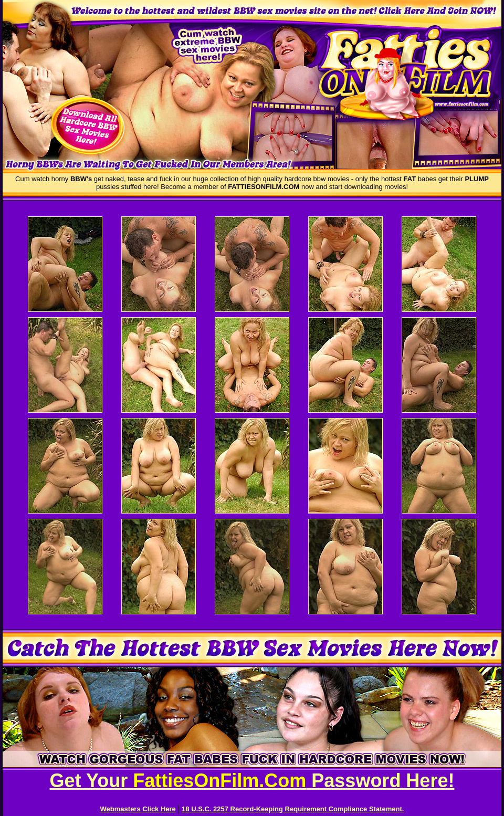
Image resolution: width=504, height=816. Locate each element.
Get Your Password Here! (252, 781)
